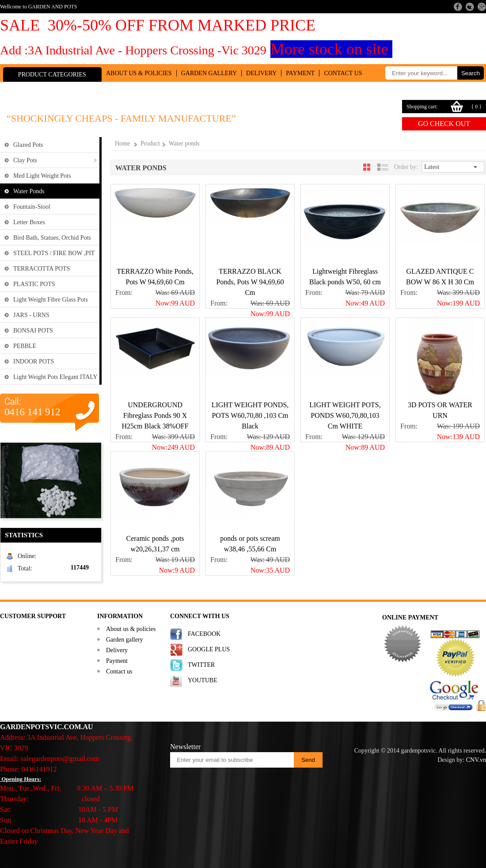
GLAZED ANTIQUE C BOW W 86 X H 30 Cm (440, 277)
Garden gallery (209, 73)
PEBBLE (25, 346)
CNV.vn (476, 760)
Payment (300, 73)
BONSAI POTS (33, 331)
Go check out (444, 124)
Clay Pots (25, 160)
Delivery (261, 73)
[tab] (367, 167)
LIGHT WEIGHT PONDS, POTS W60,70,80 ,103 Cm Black (250, 415)
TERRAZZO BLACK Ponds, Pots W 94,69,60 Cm (250, 282)
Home (122, 143)
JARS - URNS (31, 315)
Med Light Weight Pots (42, 176)
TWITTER (201, 665)
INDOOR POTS (34, 361)
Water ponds (29, 191)
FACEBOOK (204, 634)
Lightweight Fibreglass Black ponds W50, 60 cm (345, 277)
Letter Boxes (29, 222)
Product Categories (52, 75)
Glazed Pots (28, 145)
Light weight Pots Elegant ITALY (55, 377)
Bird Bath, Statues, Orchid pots (52, 238)
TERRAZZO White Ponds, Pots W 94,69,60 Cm (155, 277)
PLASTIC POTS (34, 284)
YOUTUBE (203, 680)
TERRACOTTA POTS (42, 269)
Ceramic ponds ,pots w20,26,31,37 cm (155, 544)
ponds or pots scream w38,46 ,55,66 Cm (250, 544)
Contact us (343, 73)
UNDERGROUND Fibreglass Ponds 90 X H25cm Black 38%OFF (155, 415)
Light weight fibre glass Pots (51, 300)
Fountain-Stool (32, 207)
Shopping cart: (422, 107)
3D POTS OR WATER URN (440, 410)
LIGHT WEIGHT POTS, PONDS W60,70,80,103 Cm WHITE (345, 415)
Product (150, 143)
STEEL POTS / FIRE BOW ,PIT (54, 253)
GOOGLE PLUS (209, 649)
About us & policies (139, 73)
